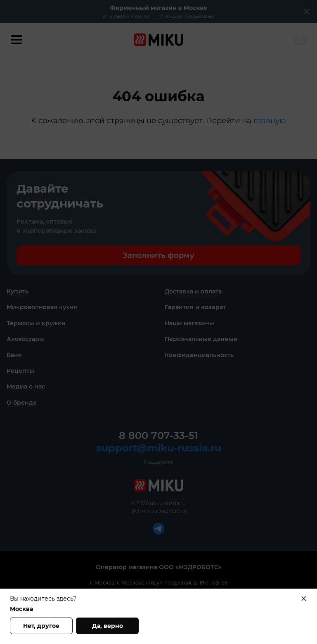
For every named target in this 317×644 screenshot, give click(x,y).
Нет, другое (41, 626)
